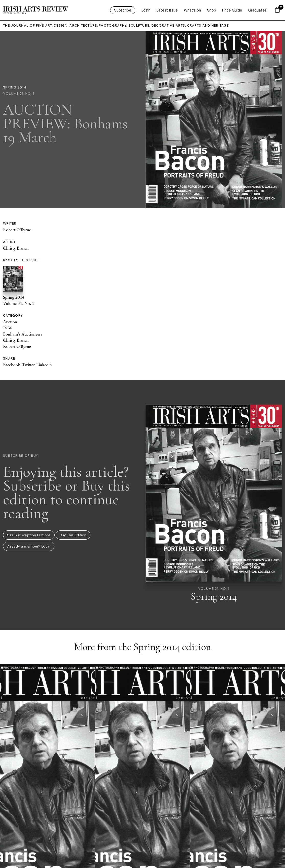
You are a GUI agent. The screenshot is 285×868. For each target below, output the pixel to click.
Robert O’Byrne (17, 230)
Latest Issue (167, 10)
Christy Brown (16, 248)
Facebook (12, 365)
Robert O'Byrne (17, 346)
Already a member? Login (29, 546)
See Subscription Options (29, 535)
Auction (10, 322)
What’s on (192, 10)
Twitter (28, 365)
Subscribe (123, 10)
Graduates (257, 10)
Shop (212, 10)
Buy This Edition (73, 535)
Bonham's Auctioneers (23, 334)
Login (146, 10)
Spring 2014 (15, 87)
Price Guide (232, 10)
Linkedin (44, 365)
